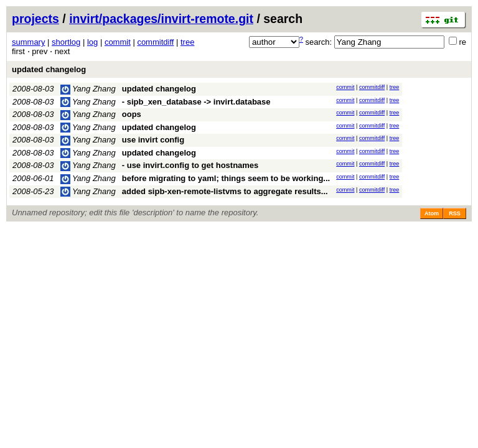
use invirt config (153, 140)
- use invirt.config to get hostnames (190, 165)
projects (35, 19)
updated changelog (49, 69)
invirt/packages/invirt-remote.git (161, 19)
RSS (455, 213)
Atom (432, 213)
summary (28, 42)
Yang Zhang (88, 89)
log (92, 42)
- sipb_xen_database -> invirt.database (196, 102)
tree (187, 42)
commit (118, 42)
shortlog (66, 42)
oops (132, 114)
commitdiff (155, 42)
